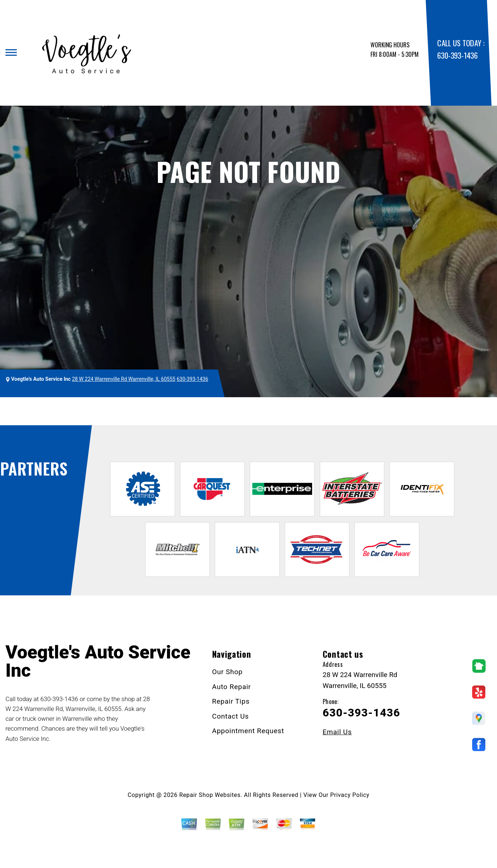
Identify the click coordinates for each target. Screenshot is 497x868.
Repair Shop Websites (210, 795)
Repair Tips (231, 701)
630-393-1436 (457, 55)
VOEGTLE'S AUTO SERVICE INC (51, 411)
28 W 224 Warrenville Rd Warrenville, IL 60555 (124, 379)
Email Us (337, 732)
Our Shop (228, 672)
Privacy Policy (350, 795)
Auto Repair (232, 687)
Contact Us (231, 716)
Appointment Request (248, 731)
